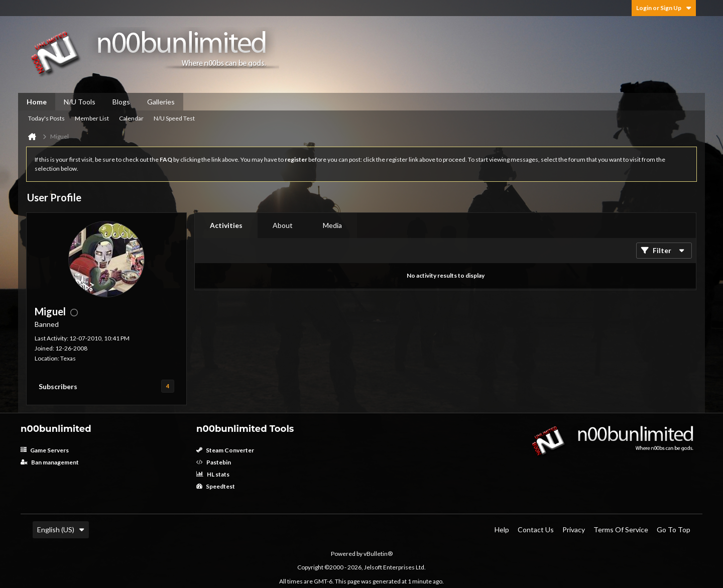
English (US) (61, 530)
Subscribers (58, 386)
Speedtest (216, 486)
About (283, 225)
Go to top (674, 530)
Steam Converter (225, 450)
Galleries (161, 102)
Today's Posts (46, 118)
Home (37, 102)
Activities (226, 225)
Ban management (50, 462)
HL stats (213, 474)
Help (502, 530)
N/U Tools (80, 102)
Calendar (131, 118)
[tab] (226, 225)
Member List (92, 118)
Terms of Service (621, 530)
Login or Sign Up (664, 8)
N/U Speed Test (174, 118)
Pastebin (214, 462)
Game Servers (45, 450)
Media (332, 225)
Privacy (574, 530)
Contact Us (536, 530)
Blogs (121, 102)
